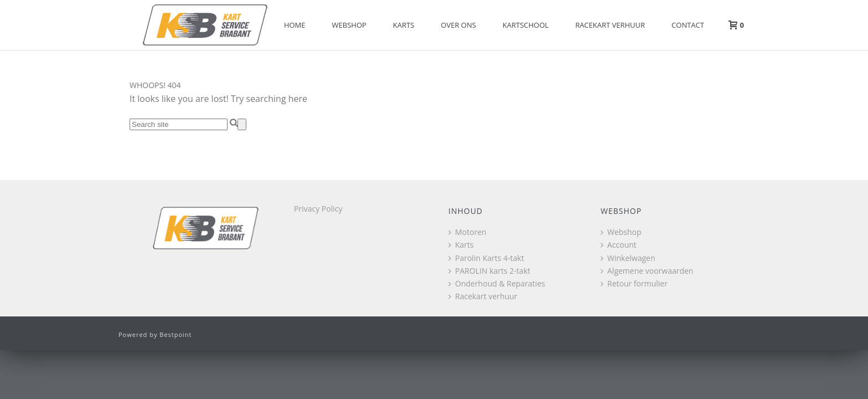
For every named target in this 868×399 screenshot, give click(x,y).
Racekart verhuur (610, 25)
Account (619, 245)
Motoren (467, 232)
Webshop (349, 25)
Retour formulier (634, 283)
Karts (404, 25)
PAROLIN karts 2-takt (489, 271)
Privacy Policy (318, 209)
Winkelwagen (628, 258)
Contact (688, 25)
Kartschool (526, 25)
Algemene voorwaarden (647, 271)
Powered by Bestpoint (155, 334)
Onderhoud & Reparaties (497, 283)
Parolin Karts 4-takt (486, 258)
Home (295, 25)
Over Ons (458, 25)
